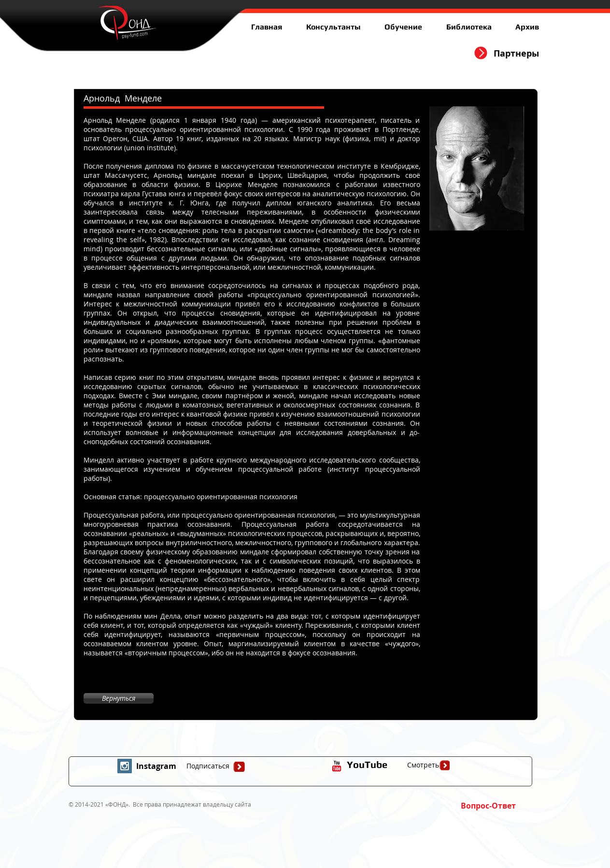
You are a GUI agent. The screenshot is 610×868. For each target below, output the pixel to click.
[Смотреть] (423, 765)
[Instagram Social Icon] (125, 766)
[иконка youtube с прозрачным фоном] (337, 766)
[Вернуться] (119, 698)
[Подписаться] (208, 766)
